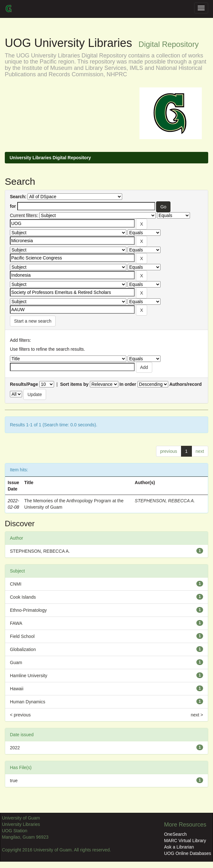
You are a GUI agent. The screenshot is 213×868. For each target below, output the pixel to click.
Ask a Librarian (179, 847)
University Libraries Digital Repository (50, 158)
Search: (18, 197)
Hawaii (17, 689)
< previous (20, 715)
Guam (16, 662)
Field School (22, 636)
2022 (15, 748)
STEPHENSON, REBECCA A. (165, 501)
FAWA (16, 623)
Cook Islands (23, 597)
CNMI (16, 584)
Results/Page (24, 384)
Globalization (23, 649)
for (13, 206)
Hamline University (29, 676)
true (14, 781)
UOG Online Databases (188, 853)
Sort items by (74, 384)
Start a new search (33, 321)
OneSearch (175, 834)
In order (128, 384)
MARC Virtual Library (185, 841)
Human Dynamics (28, 702)
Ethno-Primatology (28, 610)
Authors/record (185, 384)
